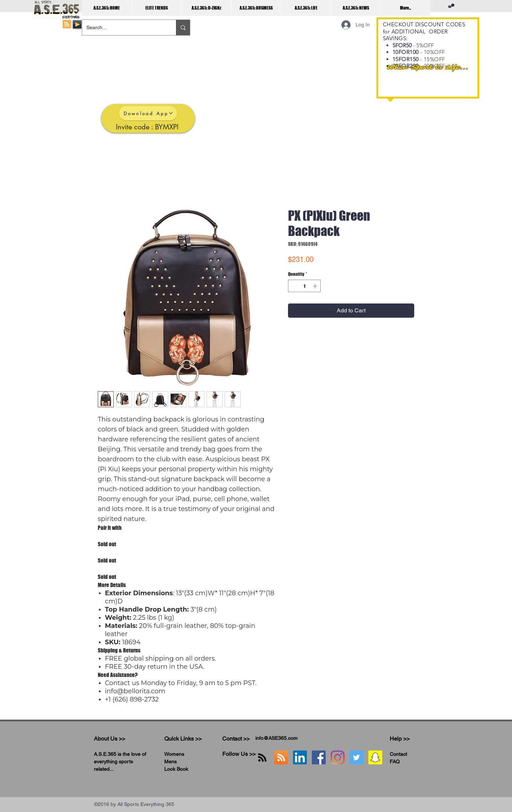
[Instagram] (338, 757)
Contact (398, 754)
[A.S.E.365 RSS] (281, 757)
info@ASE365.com (276, 738)
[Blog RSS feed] (67, 25)
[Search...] (124, 28)
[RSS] (262, 757)
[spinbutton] (305, 286)
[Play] (77, 24)
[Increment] (316, 286)
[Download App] (148, 113)
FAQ (395, 762)
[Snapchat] (375, 757)
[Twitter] (356, 757)
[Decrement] (293, 286)
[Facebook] (319, 757)
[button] (451, 6)
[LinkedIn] (300, 757)
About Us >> (110, 739)
